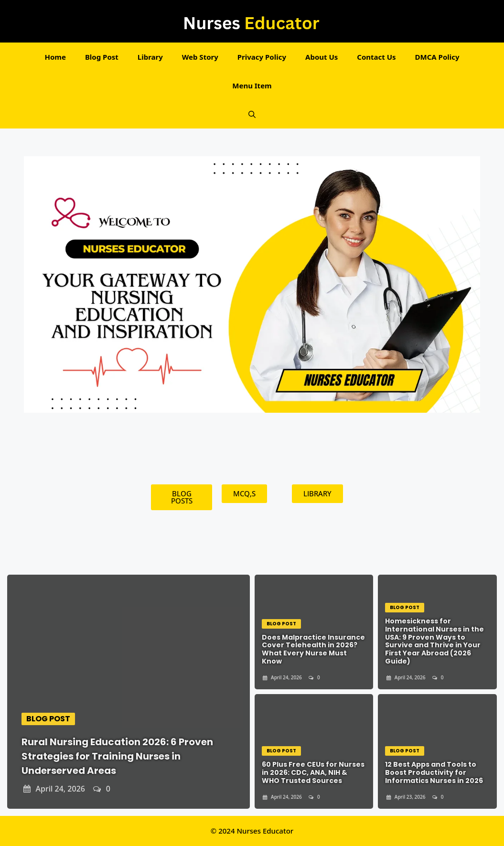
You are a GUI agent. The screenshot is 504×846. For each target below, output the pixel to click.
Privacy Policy (262, 57)
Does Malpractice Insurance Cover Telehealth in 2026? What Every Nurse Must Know (313, 649)
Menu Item (252, 86)
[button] (252, 114)
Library (150, 57)
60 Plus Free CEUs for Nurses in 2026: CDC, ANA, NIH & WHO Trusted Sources (313, 772)
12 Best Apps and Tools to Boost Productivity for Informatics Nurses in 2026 (434, 772)
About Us (322, 57)
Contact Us (376, 57)
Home (55, 57)
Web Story (200, 57)
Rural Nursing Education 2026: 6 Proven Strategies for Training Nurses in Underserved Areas (117, 756)
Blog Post (102, 57)
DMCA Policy (437, 57)
